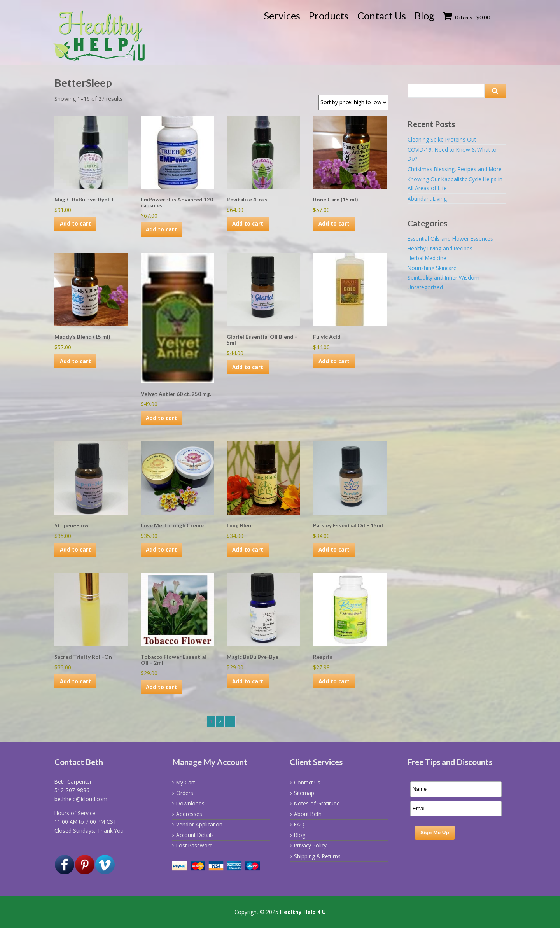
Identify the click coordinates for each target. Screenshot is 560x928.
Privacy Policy (310, 845)
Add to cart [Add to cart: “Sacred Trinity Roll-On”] (75, 681)
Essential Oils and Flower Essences (450, 239)
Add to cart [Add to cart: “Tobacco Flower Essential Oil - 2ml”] (161, 687)
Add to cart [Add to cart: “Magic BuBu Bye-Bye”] (248, 681)
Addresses (189, 814)
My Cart (185, 782)
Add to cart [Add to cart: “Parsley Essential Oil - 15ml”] (334, 549)
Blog (424, 16)
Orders (185, 793)
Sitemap (304, 793)
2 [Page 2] (220, 721)
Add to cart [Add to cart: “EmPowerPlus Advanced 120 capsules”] (161, 229)
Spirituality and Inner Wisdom (444, 278)
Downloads (190, 803)
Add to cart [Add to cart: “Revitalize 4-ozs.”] (248, 223)
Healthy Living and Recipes (440, 248)
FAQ (299, 824)
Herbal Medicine (427, 258)
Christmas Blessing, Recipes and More (455, 169)
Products (329, 16)
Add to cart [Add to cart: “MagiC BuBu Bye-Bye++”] (75, 223)
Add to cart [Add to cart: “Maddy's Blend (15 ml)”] (75, 361)
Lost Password (194, 845)
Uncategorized (425, 287)
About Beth (308, 814)
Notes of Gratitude (317, 803)
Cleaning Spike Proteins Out (442, 139)
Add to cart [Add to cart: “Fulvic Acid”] (334, 361)
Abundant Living (427, 199)
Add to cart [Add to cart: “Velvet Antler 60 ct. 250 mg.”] (161, 418)
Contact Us (382, 16)
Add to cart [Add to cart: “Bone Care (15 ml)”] (334, 223)
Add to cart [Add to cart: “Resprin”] (334, 681)
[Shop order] (353, 102)
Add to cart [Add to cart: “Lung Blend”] (248, 549)
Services (282, 16)
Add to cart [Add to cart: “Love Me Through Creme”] (161, 549)
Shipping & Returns (317, 856)
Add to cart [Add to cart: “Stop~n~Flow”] (75, 549)
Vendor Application (199, 824)
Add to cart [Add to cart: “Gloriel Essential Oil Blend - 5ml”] (248, 367)
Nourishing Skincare (432, 268)
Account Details (195, 835)
